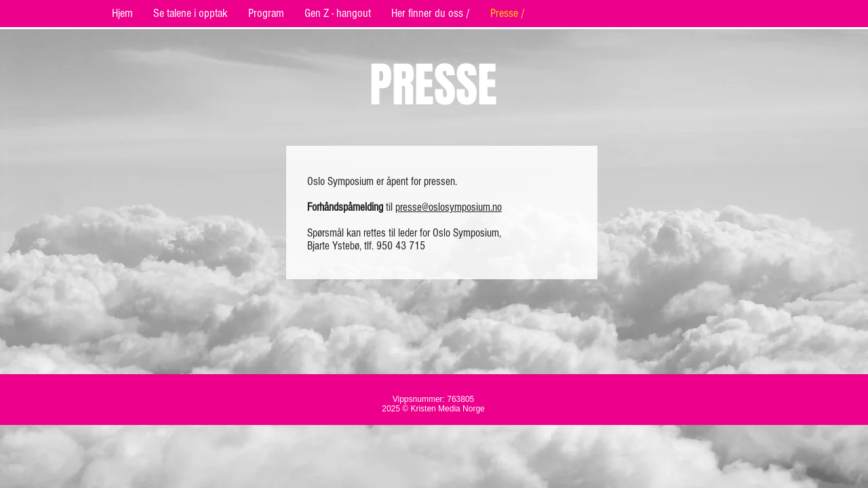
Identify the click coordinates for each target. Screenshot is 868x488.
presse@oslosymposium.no (449, 207)
